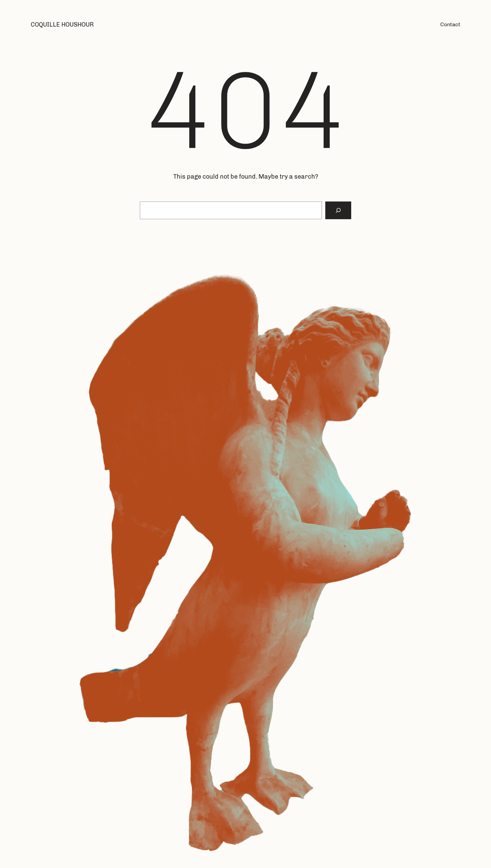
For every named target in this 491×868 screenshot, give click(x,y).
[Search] (338, 210)
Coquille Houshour (62, 25)
